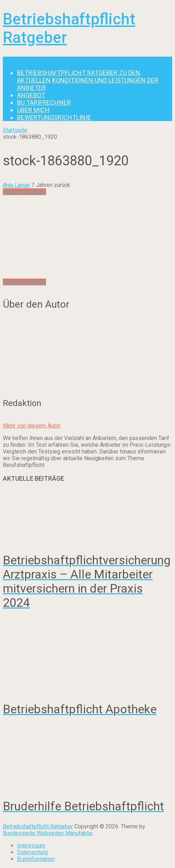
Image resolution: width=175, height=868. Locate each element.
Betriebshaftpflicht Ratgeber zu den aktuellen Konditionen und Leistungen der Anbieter (88, 80)
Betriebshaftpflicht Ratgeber (38, 826)
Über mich (33, 110)
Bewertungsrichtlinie (54, 117)
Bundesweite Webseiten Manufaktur (48, 833)
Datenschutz (33, 852)
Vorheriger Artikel (24, 192)
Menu (10, 60)
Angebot (31, 95)
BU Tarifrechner (44, 102)
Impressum (31, 846)
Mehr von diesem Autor (32, 426)
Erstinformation (36, 859)
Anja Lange (16, 185)
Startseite (15, 130)
